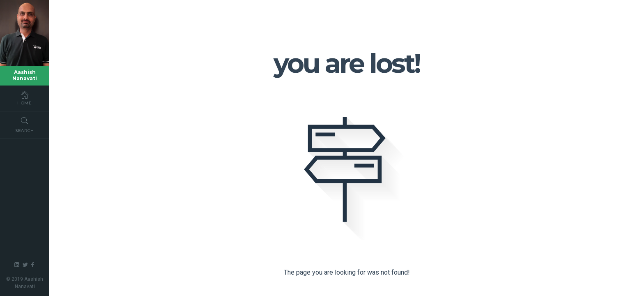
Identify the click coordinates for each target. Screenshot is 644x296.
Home (25, 98)
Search (25, 125)
